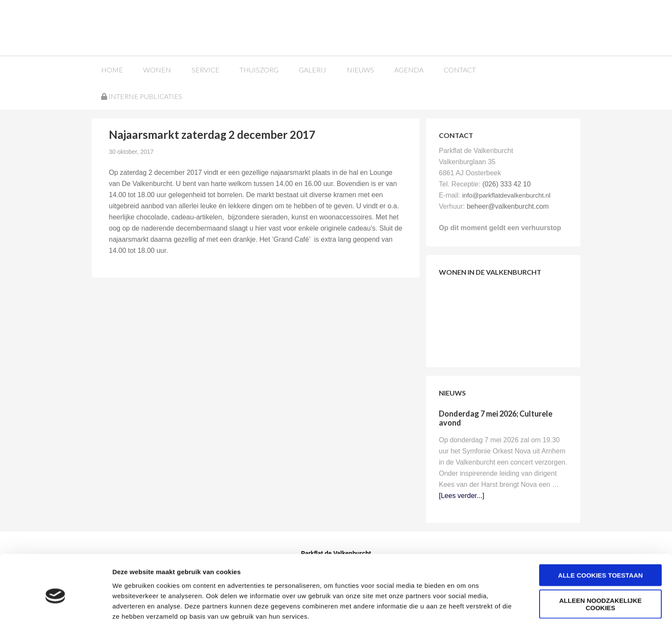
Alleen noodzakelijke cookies (601, 567)
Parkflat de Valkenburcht (157, 27)
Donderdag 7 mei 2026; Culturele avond (496, 418)
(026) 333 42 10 (506, 184)
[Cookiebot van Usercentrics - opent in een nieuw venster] (55, 607)
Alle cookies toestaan (600, 538)
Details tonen (463, 607)
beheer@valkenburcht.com (508, 206)
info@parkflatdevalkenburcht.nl (506, 195)
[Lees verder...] (462, 495)
